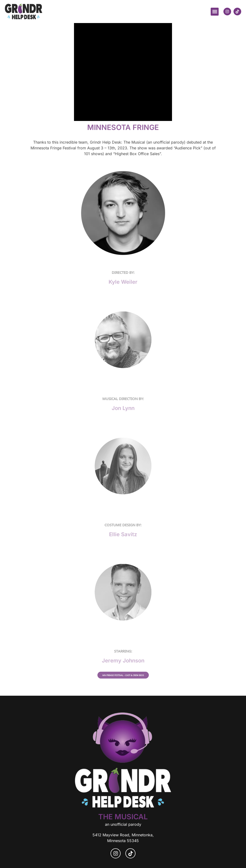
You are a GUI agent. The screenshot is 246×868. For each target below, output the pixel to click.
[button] (215, 12)
